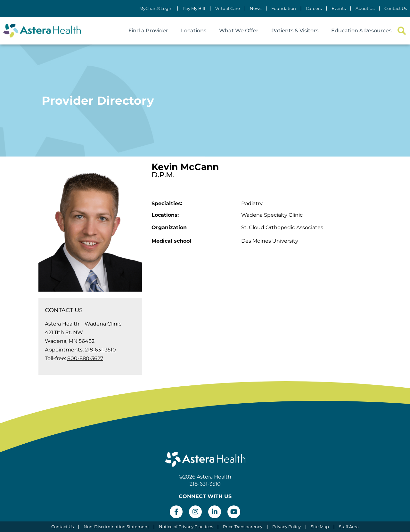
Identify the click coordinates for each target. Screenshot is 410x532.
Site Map (320, 527)
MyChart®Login (156, 8)
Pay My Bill (194, 8)
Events (339, 8)
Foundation (284, 8)
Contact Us (396, 8)
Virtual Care (228, 8)
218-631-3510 (100, 350)
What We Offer (239, 31)
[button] (402, 31)
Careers (314, 8)
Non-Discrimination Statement (116, 527)
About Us (365, 8)
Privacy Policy (287, 527)
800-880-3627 (85, 358)
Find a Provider (148, 31)
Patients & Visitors (295, 31)
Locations (194, 31)
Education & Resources (361, 31)
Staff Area (349, 527)
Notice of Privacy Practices (186, 527)
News (256, 8)
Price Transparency (243, 527)
